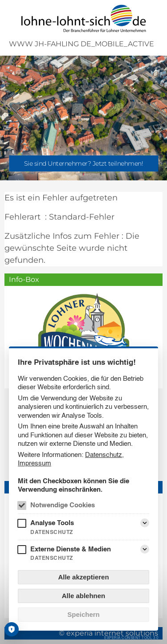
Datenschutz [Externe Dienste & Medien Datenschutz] (52, 558)
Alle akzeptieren (83, 577)
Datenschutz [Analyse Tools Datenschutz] (52, 532)
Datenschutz (104, 454)
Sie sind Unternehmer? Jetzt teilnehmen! (84, 163)
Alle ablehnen (84, 596)
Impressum (35, 463)
